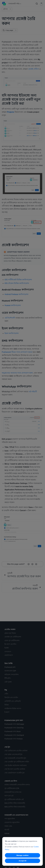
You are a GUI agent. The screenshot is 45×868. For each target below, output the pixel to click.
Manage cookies (22, 855)
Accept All (23, 861)
